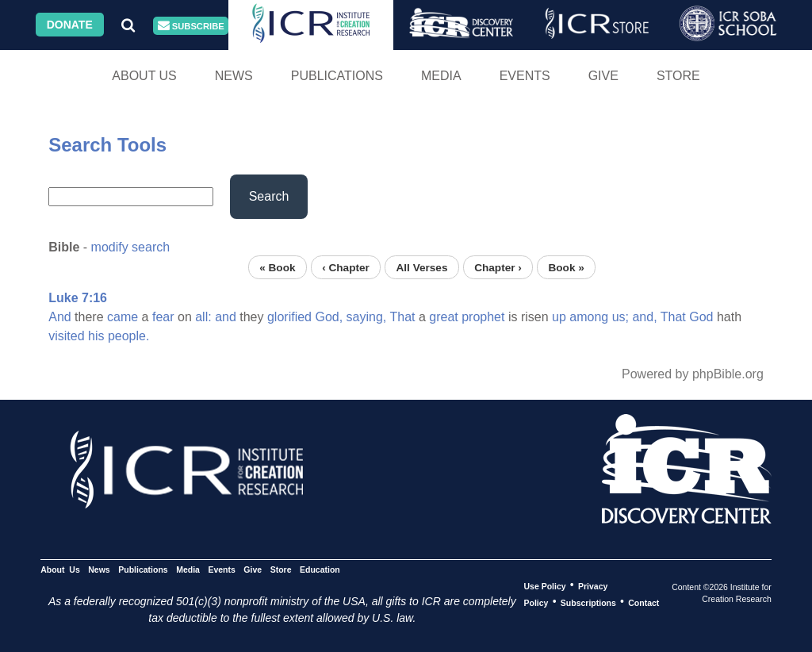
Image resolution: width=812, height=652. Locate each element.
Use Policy (544, 585)
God (701, 317)
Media (441, 76)
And (59, 317)
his (96, 336)
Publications (337, 76)
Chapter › (498, 267)
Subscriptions (588, 602)
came (123, 317)
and (226, 317)
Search (269, 196)
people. (129, 336)
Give (603, 76)
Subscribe (191, 26)
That (402, 317)
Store (678, 76)
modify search (131, 247)
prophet (483, 317)
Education (320, 569)
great (443, 317)
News (234, 76)
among (589, 317)
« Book (277, 267)
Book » (566, 267)
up (559, 317)
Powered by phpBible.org (693, 374)
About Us (144, 76)
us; (620, 317)
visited (66, 336)
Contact (643, 602)
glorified (289, 317)
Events (525, 76)
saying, (367, 317)
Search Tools (107, 145)
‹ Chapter (346, 267)
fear (163, 317)
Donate (70, 25)
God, (329, 317)
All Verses (422, 267)
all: (203, 317)
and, (644, 317)
